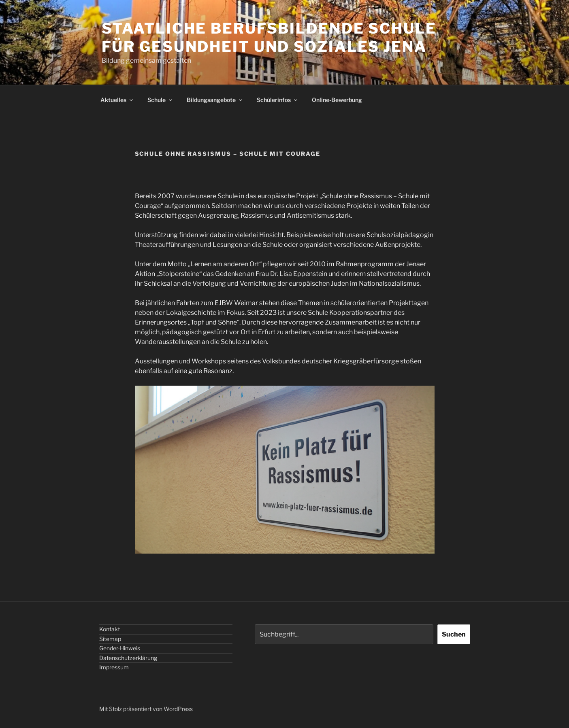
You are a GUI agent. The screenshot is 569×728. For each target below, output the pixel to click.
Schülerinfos (278, 100)
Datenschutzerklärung (128, 658)
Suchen (454, 634)
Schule (160, 100)
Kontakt (110, 629)
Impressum (114, 667)
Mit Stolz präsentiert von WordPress (146, 709)
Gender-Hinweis (120, 648)
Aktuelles (117, 100)
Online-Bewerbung (337, 100)
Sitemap (110, 639)
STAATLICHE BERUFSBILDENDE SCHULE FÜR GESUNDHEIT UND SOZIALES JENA (269, 37)
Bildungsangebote (215, 100)
